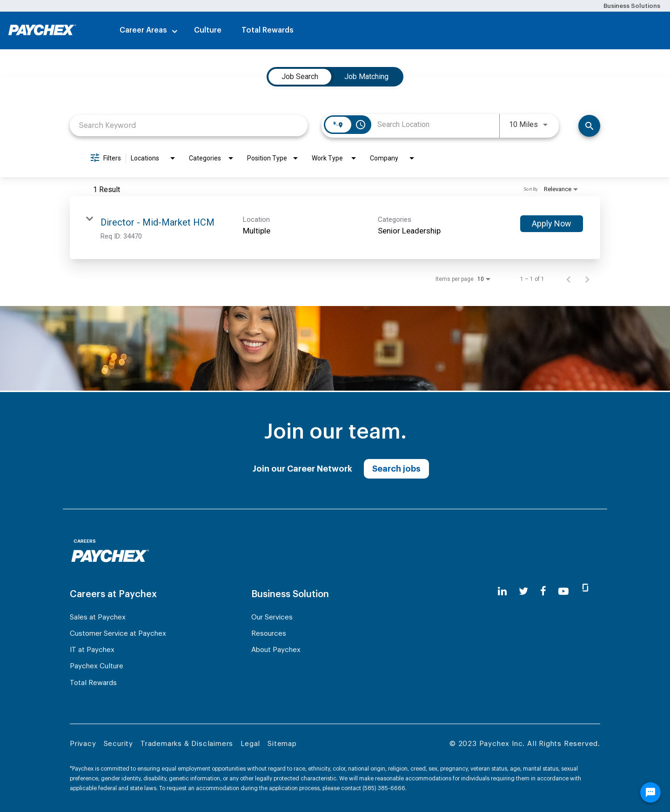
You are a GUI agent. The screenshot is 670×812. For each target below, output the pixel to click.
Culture (208, 30)
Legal (250, 744)
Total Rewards (268, 30)
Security (118, 744)
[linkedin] (502, 591)
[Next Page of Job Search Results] (587, 279)
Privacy (83, 744)
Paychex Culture (97, 666)
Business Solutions (632, 6)
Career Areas (143, 30)
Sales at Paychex (98, 617)
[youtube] (563, 591)
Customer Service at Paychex (118, 634)
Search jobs (396, 469)
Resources (269, 634)
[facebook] (543, 591)
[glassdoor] (585, 592)
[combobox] (189, 125)
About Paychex (276, 650)
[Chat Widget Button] (650, 792)
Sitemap (282, 744)
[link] (335, 228)
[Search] (589, 126)
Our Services (272, 617)
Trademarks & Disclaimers (187, 744)
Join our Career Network (302, 469)
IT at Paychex (92, 650)
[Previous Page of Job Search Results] (569, 279)
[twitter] (523, 591)
